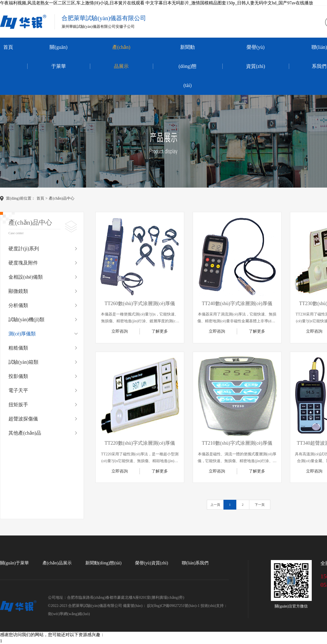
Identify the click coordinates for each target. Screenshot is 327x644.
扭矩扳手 (18, 405)
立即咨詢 (120, 331)
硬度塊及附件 (23, 263)
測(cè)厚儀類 (22, 334)
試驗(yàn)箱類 (23, 362)
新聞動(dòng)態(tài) (187, 66)
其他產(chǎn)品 (25, 433)
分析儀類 (18, 305)
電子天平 (18, 390)
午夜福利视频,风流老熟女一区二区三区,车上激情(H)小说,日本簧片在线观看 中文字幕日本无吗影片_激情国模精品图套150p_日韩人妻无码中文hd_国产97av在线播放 (157, 3)
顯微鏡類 (18, 291)
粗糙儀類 (18, 348)
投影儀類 (18, 376)
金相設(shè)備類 (26, 277)
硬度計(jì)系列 (24, 249)
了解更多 (160, 331)
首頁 (8, 47)
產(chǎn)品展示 (121, 57)
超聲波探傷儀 (23, 419)
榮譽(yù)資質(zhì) (256, 57)
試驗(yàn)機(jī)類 (26, 320)
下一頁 (260, 505)
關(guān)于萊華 (58, 57)
